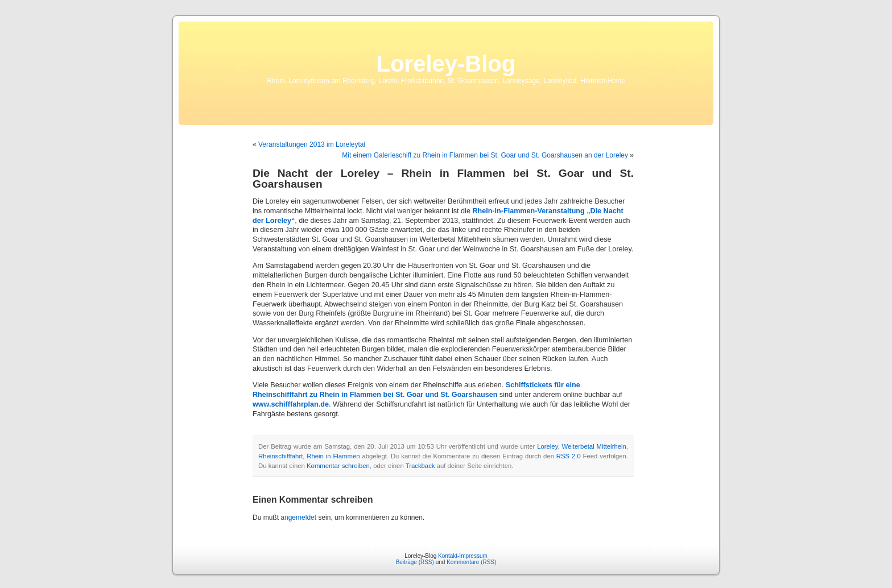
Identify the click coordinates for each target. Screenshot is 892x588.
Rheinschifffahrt (280, 456)
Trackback (420, 466)
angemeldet (298, 517)
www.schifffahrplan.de (291, 404)
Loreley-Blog (446, 64)
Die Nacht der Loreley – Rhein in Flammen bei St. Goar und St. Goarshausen (443, 179)
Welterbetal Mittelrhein (594, 446)
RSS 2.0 (569, 456)
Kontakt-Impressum (463, 556)
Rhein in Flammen (333, 456)
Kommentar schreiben (338, 466)
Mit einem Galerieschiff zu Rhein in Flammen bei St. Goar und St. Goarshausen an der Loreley (485, 155)
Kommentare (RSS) (471, 562)
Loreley (547, 446)
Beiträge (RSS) (415, 562)
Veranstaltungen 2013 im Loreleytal (312, 144)
